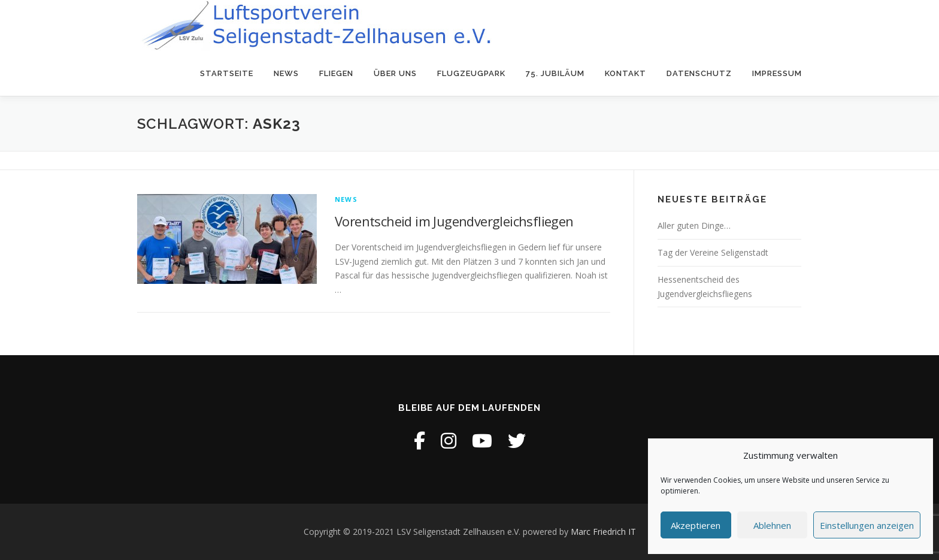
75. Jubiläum (555, 73)
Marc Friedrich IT (603, 532)
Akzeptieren (696, 525)
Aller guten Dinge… (694, 225)
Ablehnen (772, 525)
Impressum (777, 73)
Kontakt (626, 73)
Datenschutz (699, 73)
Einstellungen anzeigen (867, 525)
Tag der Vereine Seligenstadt (713, 252)
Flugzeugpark (471, 73)
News (286, 73)
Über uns (395, 73)
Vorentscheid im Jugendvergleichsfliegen (454, 221)
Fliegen (336, 73)
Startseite (227, 73)
